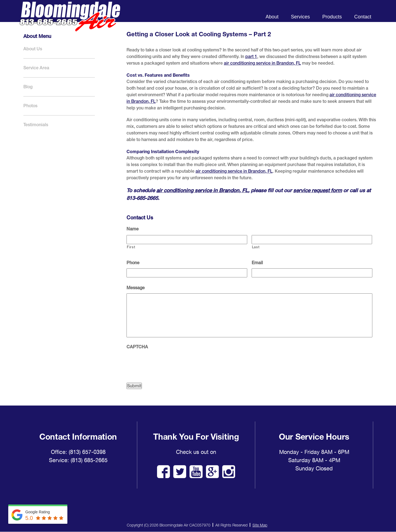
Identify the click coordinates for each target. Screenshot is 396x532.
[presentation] (168, 363)
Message (136, 288)
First (131, 247)
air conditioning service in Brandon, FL (262, 63)
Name (133, 229)
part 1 (251, 56)
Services (300, 17)
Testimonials (36, 125)
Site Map (260, 525)
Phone (133, 263)
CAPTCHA (137, 347)
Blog (28, 87)
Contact (363, 17)
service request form (317, 190)
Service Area (36, 68)
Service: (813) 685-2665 (78, 460)
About (272, 17)
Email (257, 263)
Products (332, 17)
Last (256, 247)
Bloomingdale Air (70, 21)
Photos (30, 106)
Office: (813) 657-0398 (78, 452)
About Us (33, 49)
